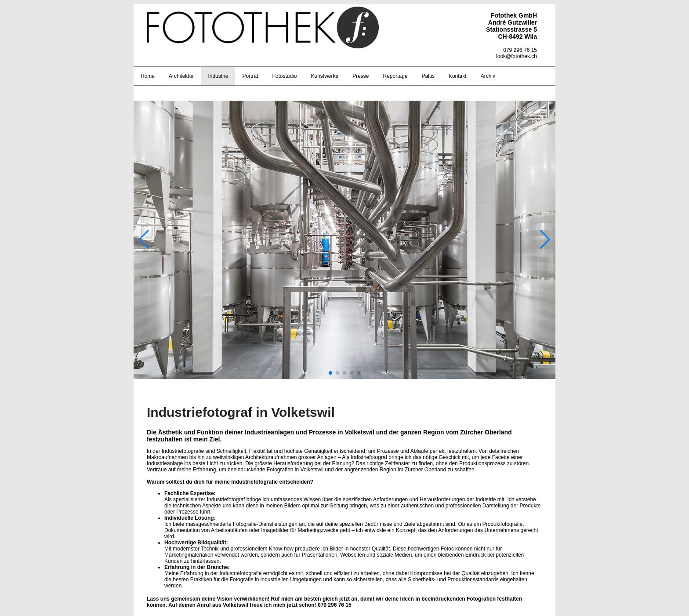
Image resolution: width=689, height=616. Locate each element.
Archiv (488, 76)
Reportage (395, 76)
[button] (330, 373)
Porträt (250, 76)
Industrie (218, 76)
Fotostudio (284, 76)
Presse (361, 76)
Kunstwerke (325, 76)
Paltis (428, 76)
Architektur (181, 76)
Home (148, 76)
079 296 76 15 (520, 50)
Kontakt (458, 76)
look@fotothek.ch (517, 56)
